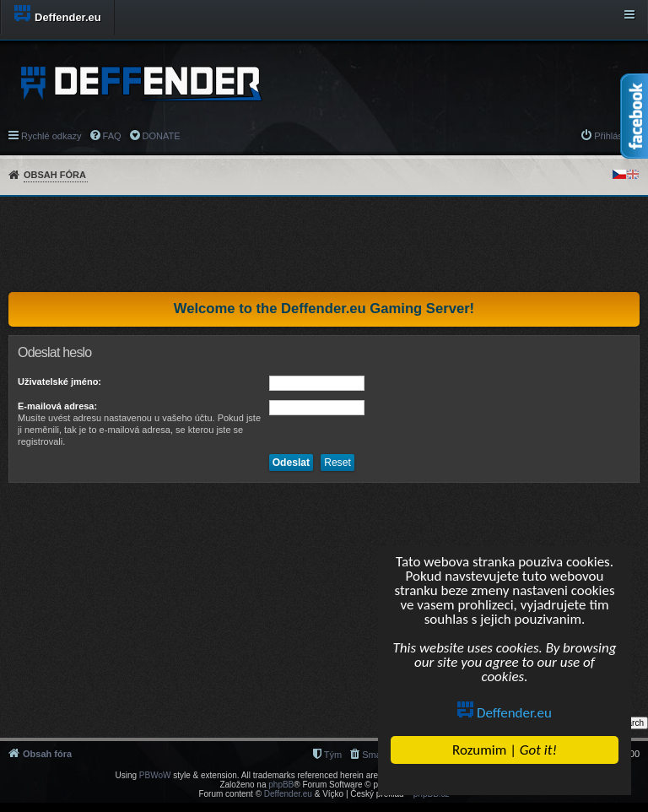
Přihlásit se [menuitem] (617, 136)
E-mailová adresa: (57, 406)
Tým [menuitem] (333, 755)
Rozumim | (505, 750)
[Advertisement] (324, 244)
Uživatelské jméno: (59, 382)
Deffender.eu (505, 713)
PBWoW (155, 775)
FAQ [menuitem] (112, 136)
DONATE (162, 136)
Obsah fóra (55, 175)
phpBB (281, 785)
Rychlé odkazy (51, 136)
